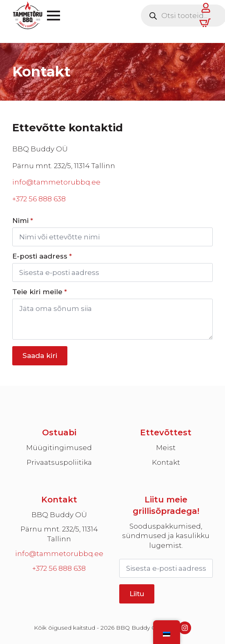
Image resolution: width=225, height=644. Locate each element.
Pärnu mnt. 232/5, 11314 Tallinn (59, 534)
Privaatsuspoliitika (59, 462)
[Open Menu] (53, 16)
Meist (166, 448)
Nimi (23, 221)
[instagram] (185, 628)
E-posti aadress (42, 256)
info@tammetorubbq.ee (56, 182)
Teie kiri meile (40, 292)
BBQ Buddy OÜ (59, 515)
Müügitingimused (59, 448)
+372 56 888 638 (39, 199)
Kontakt (166, 462)
